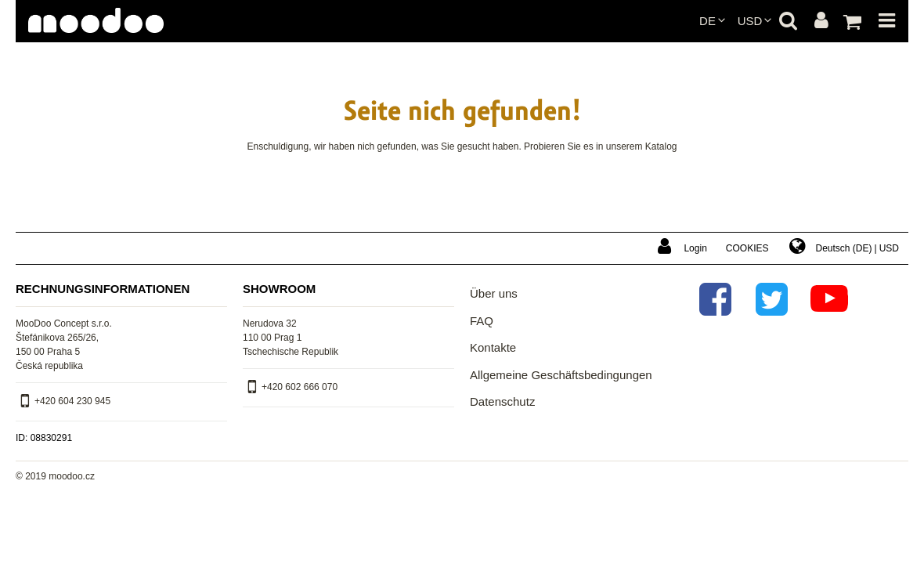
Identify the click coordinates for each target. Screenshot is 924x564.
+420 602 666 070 (300, 387)
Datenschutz (502, 401)
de (707, 21)
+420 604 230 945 (72, 401)
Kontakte (493, 347)
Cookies (747, 248)
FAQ (482, 321)
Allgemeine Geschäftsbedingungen (561, 375)
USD (750, 21)
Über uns (494, 293)
